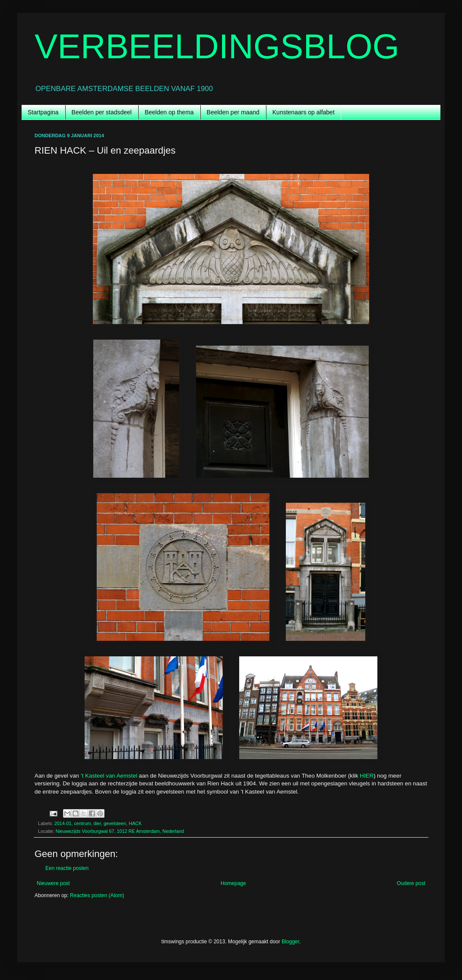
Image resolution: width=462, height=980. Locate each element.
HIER (367, 776)
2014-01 (63, 823)
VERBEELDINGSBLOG (217, 46)
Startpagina (43, 112)
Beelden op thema (169, 112)
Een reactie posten (67, 868)
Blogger (290, 942)
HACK (135, 823)
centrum (82, 823)
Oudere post (411, 883)
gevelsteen (115, 823)
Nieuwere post (53, 883)
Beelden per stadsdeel (102, 112)
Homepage (233, 883)
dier (97, 823)
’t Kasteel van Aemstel (109, 776)
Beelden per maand (233, 112)
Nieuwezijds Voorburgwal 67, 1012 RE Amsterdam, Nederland (120, 831)
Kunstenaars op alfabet (304, 112)
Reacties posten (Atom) (97, 895)
